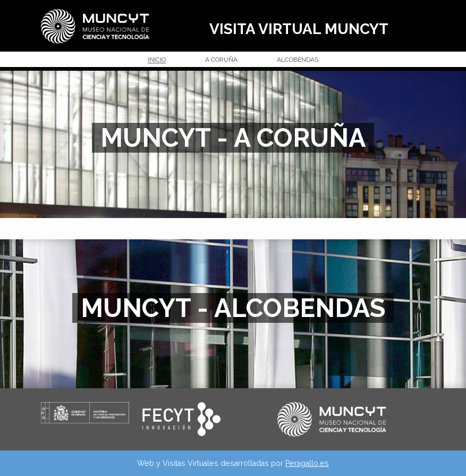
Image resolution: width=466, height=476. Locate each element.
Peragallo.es (307, 463)
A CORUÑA (221, 60)
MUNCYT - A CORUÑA (233, 138)
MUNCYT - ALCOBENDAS (233, 308)
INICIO (157, 60)
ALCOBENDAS (298, 60)
